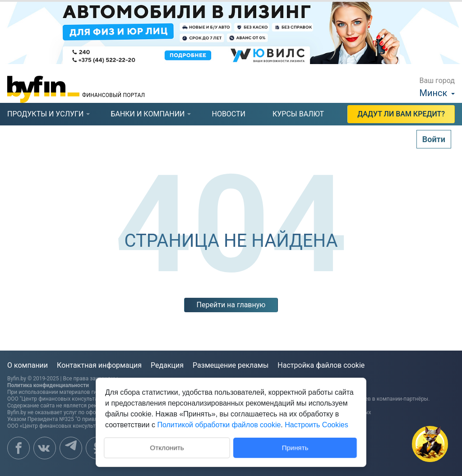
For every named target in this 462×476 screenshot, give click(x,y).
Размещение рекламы (231, 365)
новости (229, 114)
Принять (295, 447)
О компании (28, 365)
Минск (434, 93)
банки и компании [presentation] (148, 114)
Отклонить (167, 447)
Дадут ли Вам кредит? (401, 114)
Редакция (167, 365)
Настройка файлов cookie (321, 365)
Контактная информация (99, 365)
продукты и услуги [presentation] (45, 114)
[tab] (45, 114)
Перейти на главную (231, 305)
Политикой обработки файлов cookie (219, 425)
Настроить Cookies (316, 425)
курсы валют (298, 114)
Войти (434, 139)
